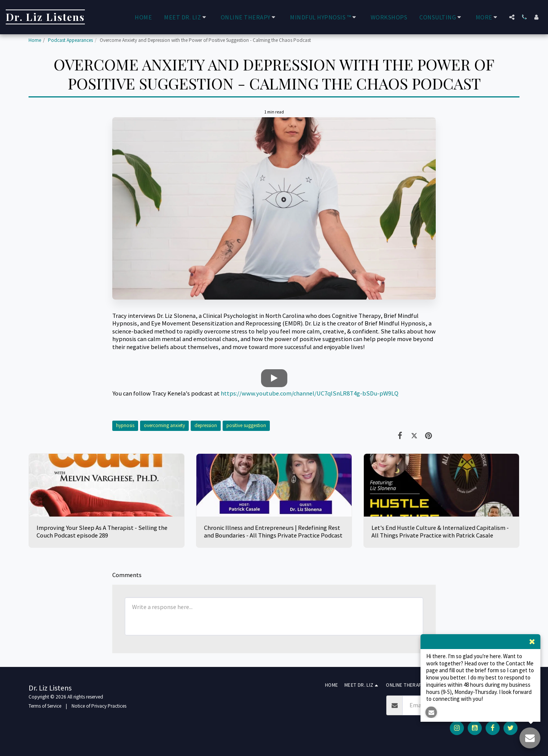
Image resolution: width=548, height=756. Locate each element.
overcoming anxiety (164, 425)
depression (206, 425)
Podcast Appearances (70, 40)
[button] (186, 17)
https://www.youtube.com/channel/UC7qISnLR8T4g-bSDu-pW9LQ (310, 393)
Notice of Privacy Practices (99, 706)
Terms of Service (45, 706)
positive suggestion (246, 425)
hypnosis (125, 425)
